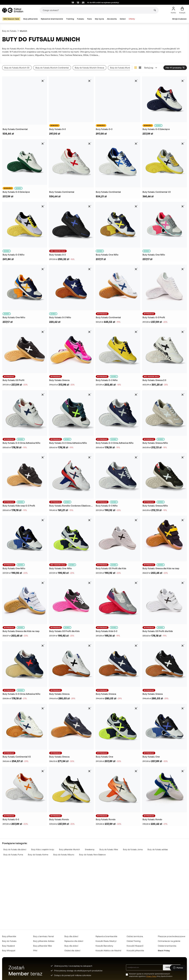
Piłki (35, 950)
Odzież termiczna (135, 936)
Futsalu (81, 19)
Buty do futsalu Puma (13, 855)
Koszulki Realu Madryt (106, 941)
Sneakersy (90, 849)
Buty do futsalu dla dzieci (15, 849)
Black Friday (164, 950)
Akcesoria (112, 19)
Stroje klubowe (179, 19)
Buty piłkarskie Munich (69, 849)
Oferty (132, 19)
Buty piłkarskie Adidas (44, 941)
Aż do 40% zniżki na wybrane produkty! (103, 3)
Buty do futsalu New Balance (92, 855)
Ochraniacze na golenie (169, 941)
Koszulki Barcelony (104, 946)
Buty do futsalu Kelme (38, 855)
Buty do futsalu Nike (109, 849)
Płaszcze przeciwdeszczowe (172, 936)
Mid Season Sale (11, 19)
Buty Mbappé (9, 950)
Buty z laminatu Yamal (43, 936)
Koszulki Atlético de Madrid (108, 950)
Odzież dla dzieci (72, 950)
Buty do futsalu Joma (133, 849)
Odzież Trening (134, 941)
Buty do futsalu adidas (158, 849)
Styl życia (99, 19)
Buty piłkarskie (31, 19)
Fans (89, 19)
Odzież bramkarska (167, 946)
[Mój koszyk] (182, 10)
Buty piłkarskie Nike (43, 946)
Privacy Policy (151, 976)
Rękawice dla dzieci (74, 941)
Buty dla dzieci (71, 936)
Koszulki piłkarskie (135, 950)
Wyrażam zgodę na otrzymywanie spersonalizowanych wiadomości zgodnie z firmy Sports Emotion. (151, 975)
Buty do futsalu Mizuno (64, 855)
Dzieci (123, 19)
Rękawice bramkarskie (52, 19)
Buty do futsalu (9, 31)
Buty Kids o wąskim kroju (43, 849)
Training (70, 19)
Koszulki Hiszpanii (135, 946)
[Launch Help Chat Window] (178, 968)
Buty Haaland (8, 946)
